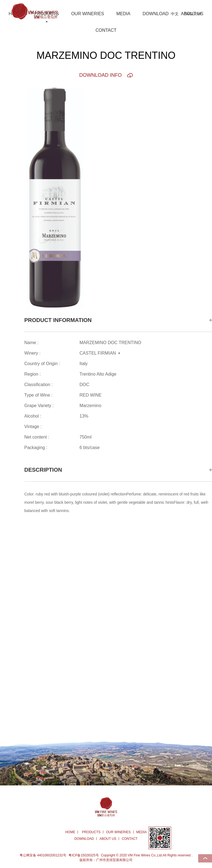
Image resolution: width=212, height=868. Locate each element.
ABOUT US (108, 839)
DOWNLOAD (156, 14)
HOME (70, 832)
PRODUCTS (91, 832)
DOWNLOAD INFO (100, 75)
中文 (175, 14)
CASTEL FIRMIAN (98, 353)
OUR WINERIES (88, 14)
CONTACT (106, 30)
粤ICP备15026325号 (84, 855)
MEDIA (123, 14)
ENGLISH (193, 14)
